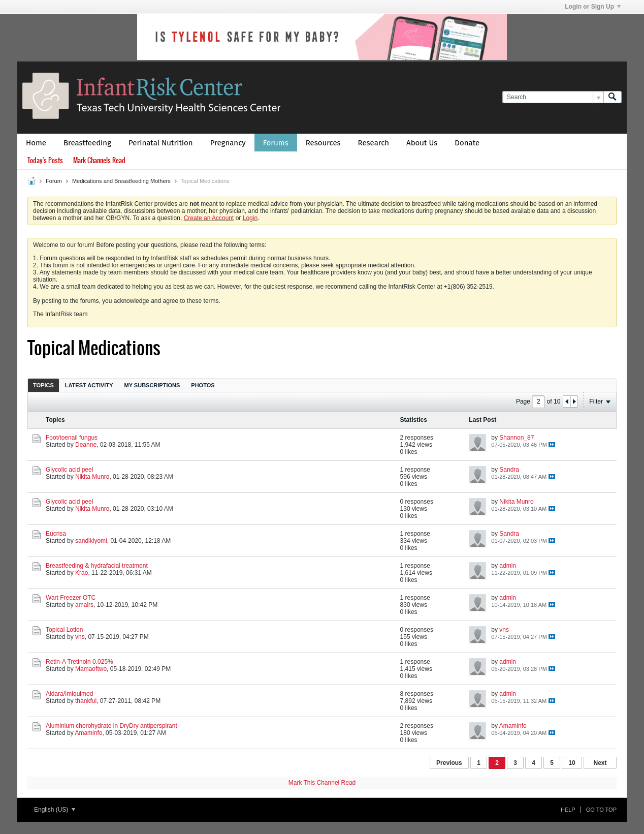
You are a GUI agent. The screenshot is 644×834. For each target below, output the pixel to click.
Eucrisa (56, 534)
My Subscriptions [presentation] (152, 385)
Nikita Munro (92, 477)
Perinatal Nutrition (161, 143)
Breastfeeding (87, 143)
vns (80, 637)
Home (36, 143)
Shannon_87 (517, 438)
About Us (422, 143)
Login (250, 218)
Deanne (86, 445)
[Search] (553, 97)
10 (572, 763)
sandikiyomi (91, 541)
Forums (276, 143)
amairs (84, 605)
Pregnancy (228, 143)
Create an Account (209, 218)
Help (568, 810)
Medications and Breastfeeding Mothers (121, 181)
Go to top (601, 810)
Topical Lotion (64, 630)
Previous (449, 763)
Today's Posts (45, 160)
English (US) (55, 810)
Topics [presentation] (43, 385)
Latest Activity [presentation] (89, 385)
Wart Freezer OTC (71, 598)
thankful (86, 701)
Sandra (509, 470)
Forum (54, 181)
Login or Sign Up (593, 7)
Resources (323, 143)
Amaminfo (88, 733)
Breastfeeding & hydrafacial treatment (97, 566)
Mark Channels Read (99, 160)
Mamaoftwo (91, 669)
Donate (467, 143)
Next (600, 763)
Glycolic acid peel (69, 470)
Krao (82, 573)
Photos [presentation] (203, 385)
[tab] (43, 385)
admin (508, 566)
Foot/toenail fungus (72, 438)
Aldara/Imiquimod (69, 694)
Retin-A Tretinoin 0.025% (79, 662)
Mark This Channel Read (322, 783)
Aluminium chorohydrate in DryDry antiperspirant (111, 726)
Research (374, 143)
